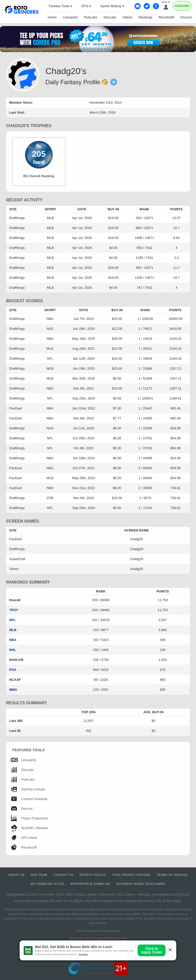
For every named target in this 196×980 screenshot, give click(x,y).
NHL (13, 650)
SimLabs (110, 17)
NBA (13, 640)
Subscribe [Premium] (182, 6)
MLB (13, 630)
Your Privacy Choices (131, 875)
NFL (12, 620)
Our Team (39, 875)
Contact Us (63, 875)
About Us (16, 875)
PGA (13, 670)
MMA (13, 690)
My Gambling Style (48, 884)
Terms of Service (172, 875)
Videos (128, 17)
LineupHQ (70, 17)
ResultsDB (166, 17)
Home (52, 17)
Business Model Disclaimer (141, 884)
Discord (186, 17)
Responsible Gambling (90, 884)
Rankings (145, 17)
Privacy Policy (93, 875)
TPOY (14, 610)
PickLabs (90, 17)
